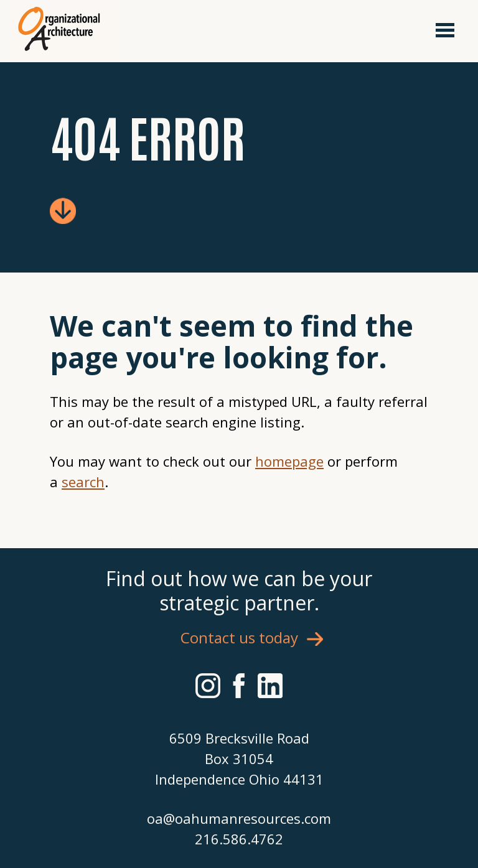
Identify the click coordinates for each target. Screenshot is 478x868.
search (83, 482)
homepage (289, 461)
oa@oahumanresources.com (239, 818)
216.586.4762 (239, 839)
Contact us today (239, 637)
